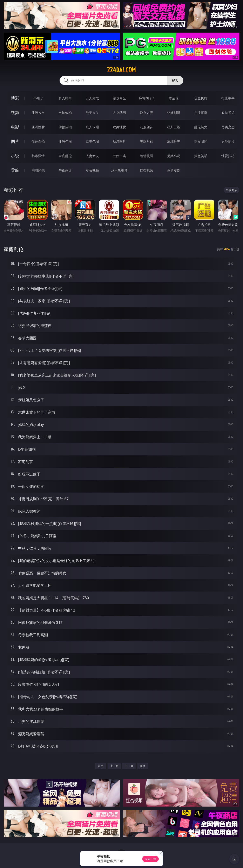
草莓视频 (92, 170)
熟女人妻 (147, 113)
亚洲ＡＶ (38, 113)
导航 (15, 170)
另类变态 (228, 127)
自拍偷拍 (65, 113)
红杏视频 (147, 170)
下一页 (129, 766)
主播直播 (201, 113)
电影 (15, 127)
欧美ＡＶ (92, 113)
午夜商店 (65, 170)
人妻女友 (92, 156)
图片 (15, 141)
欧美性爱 (119, 127)
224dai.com (121, 70)
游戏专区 (119, 98)
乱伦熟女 (201, 127)
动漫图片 (119, 141)
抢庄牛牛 (228, 98)
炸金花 (174, 98)
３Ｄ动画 (119, 113)
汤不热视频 (119, 170)
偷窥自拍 (38, 141)
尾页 (142, 766)
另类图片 (228, 141)
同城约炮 (38, 170)
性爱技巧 (228, 156)
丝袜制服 (174, 113)
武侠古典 (119, 156)
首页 (101, 766)
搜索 (175, 80)
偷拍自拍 (65, 127)
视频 (15, 112)
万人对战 (92, 98)
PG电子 (38, 98)
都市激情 (38, 156)
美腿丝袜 (147, 141)
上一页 (114, 766)
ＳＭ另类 (228, 113)
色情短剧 (174, 170)
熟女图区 (201, 141)
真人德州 (65, 98)
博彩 (15, 98)
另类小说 (174, 156)
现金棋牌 (201, 98)
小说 (15, 156)
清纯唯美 (174, 141)
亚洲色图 (65, 141)
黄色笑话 (201, 156)
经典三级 (174, 127)
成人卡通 (92, 127)
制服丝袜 (147, 127)
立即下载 (150, 859)
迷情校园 (147, 156)
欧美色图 (92, 141)
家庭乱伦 (65, 156)
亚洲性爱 (38, 127)
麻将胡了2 (146, 98)
